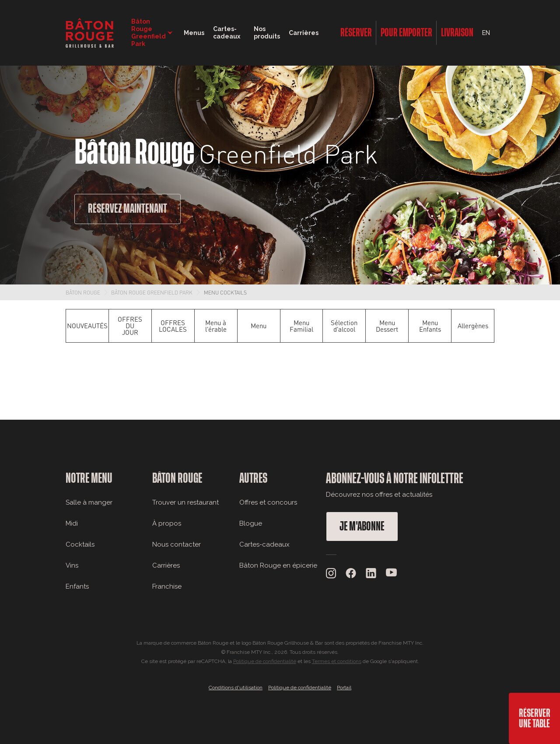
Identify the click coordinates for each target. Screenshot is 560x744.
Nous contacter (177, 544)
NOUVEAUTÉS (87, 326)
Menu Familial (301, 326)
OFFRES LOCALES (173, 326)
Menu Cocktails (225, 292)
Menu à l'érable (216, 326)
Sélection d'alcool (344, 326)
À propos (167, 523)
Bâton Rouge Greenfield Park (152, 292)
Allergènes (473, 326)
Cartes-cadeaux (264, 544)
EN (486, 33)
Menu (259, 326)
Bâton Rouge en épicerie (278, 565)
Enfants (77, 586)
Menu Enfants (430, 326)
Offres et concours (268, 502)
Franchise (167, 586)
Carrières (304, 33)
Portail (344, 688)
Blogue (251, 523)
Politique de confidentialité (265, 661)
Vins (72, 565)
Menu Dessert (387, 326)
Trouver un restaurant (185, 502)
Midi (72, 523)
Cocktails (80, 544)
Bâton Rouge (83, 292)
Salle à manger (89, 502)
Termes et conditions (337, 661)
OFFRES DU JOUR (130, 326)
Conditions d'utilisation (236, 688)
